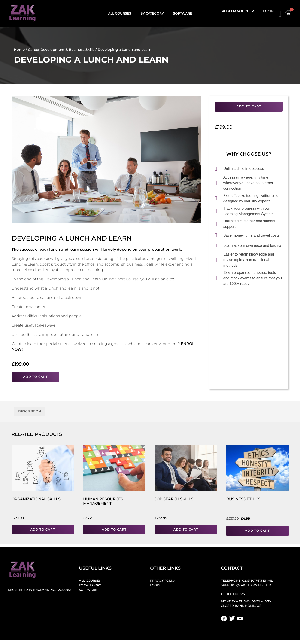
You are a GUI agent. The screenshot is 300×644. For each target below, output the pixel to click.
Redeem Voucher (238, 11)
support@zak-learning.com (246, 585)
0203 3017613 (252, 581)
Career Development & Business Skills (61, 50)
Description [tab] (30, 411)
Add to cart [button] (43, 530)
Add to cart (35, 377)
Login (268, 11)
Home (19, 50)
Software (182, 13)
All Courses (120, 13)
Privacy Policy (163, 581)
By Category (152, 13)
